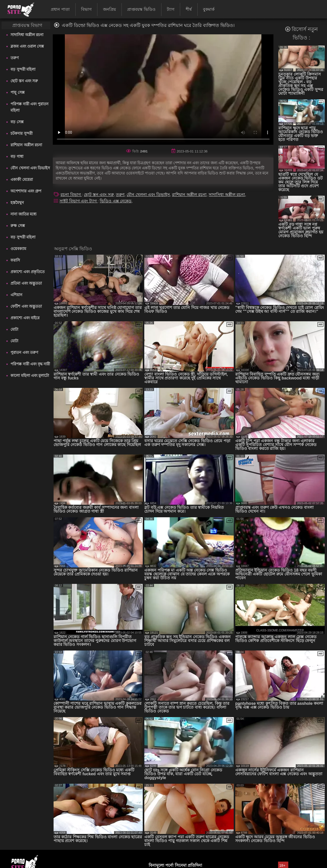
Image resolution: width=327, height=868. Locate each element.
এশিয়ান (16, 295)
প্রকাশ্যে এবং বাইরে (25, 318)
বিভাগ (86, 9)
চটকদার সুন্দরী (21, 133)
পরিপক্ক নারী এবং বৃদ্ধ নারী (30, 364)
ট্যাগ (171, 9)
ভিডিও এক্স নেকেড (116, 201)
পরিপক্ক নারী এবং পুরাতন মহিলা (29, 107)
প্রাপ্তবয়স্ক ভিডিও (141, 9)
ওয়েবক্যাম (18, 249)
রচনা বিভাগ (71, 195)
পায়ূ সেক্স (17, 92)
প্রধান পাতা (60, 9)
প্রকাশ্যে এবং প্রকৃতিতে (27, 272)
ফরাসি (15, 260)
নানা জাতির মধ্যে (23, 214)
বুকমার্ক (209, 9)
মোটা (14, 329)
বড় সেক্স (17, 122)
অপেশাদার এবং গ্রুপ (26, 191)
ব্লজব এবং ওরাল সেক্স (27, 46)
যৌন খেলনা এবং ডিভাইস (30, 168)
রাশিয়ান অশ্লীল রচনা (26, 145)
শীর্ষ (189, 9)
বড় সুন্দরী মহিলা (23, 69)
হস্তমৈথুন (17, 203)
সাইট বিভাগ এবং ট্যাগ (79, 201)
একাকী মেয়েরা (22, 179)
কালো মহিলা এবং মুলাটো (30, 375)
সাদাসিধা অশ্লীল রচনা (27, 35)
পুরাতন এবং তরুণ (24, 352)
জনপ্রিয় (109, 9)
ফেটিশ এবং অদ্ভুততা (26, 306)
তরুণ (15, 58)
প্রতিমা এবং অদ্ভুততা (26, 283)
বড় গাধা (17, 156)
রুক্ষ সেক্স (18, 226)
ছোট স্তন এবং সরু (24, 81)
